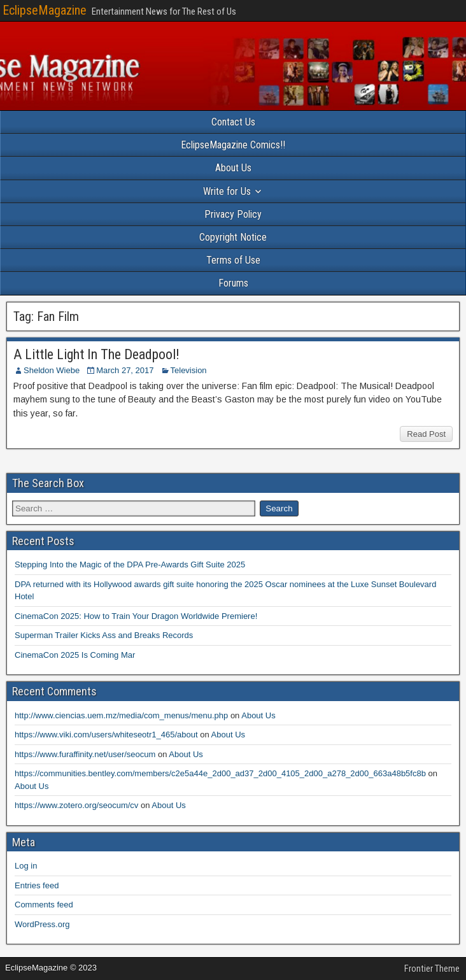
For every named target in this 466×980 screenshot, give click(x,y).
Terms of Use (233, 260)
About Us (233, 168)
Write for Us (227, 191)
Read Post (426, 434)
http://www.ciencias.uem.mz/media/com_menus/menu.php (121, 715)
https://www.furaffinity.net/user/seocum (85, 754)
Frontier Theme (432, 969)
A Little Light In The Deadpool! (96, 354)
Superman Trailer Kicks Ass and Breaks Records (104, 635)
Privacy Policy (233, 214)
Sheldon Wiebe (52, 370)
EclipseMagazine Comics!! (233, 145)
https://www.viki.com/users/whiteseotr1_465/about (106, 735)
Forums (233, 283)
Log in (26, 866)
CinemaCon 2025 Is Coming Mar (75, 655)
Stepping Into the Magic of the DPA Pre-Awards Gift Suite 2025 (130, 565)
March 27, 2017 (125, 370)
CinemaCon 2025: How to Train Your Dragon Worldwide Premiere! (136, 616)
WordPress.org (42, 924)
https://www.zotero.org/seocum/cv (76, 805)
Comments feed (44, 905)
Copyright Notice (233, 237)
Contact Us (233, 122)
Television (189, 370)
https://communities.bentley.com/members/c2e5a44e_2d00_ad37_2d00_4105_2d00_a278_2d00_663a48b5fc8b (220, 773)
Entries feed (37, 885)
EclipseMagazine (45, 10)
